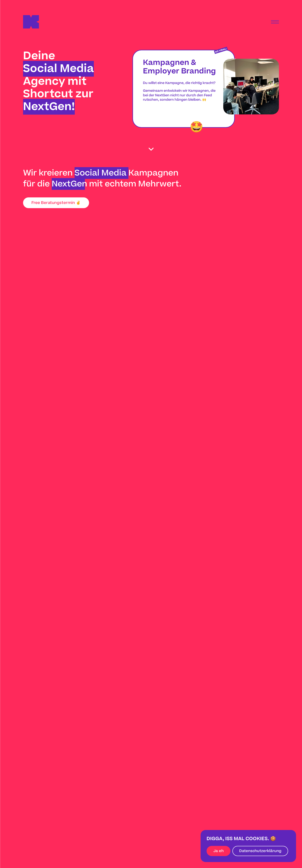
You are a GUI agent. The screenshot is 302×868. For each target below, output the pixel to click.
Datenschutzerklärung (260, 851)
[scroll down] (151, 149)
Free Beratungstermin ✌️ (56, 203)
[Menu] (275, 22)
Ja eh (218, 851)
